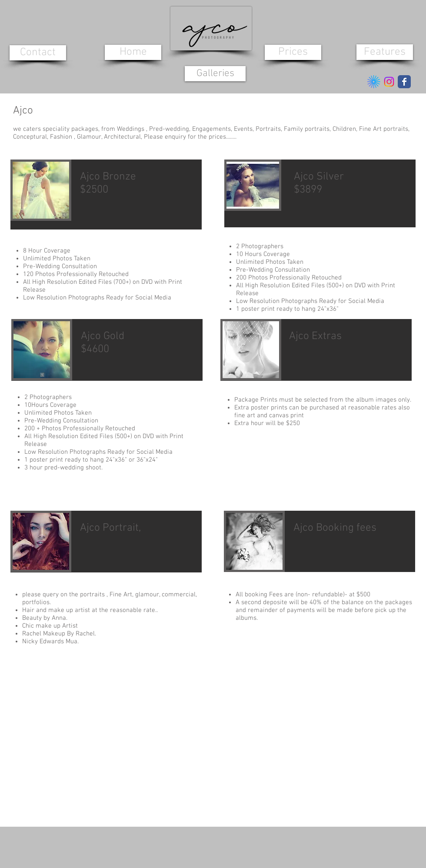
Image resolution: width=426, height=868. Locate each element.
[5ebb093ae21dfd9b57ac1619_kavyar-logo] (374, 82)
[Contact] (38, 53)
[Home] (133, 52)
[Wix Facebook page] (404, 82)
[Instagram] (389, 82)
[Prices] (293, 52)
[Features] (385, 52)
